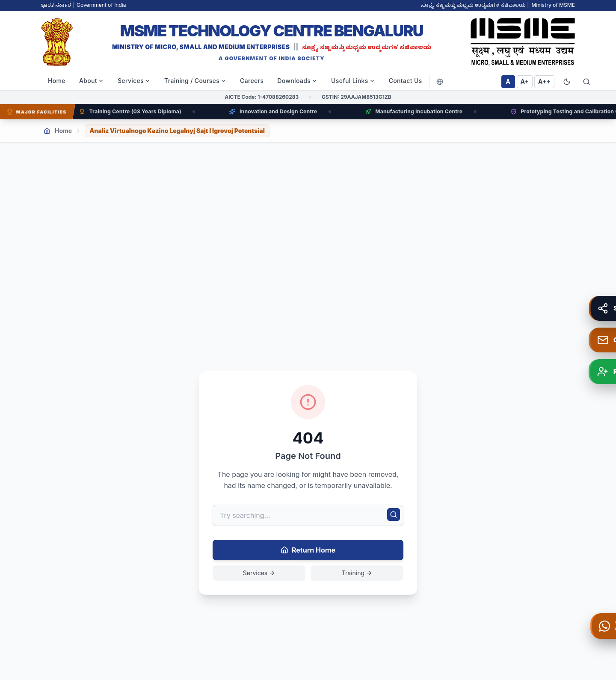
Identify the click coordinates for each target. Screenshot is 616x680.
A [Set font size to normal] (508, 81)
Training (357, 573)
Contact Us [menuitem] (406, 81)
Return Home (308, 550)
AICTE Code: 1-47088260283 (262, 97)
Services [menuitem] (134, 81)
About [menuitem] (92, 81)
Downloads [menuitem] (297, 81)
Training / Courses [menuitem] (195, 81)
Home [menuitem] (57, 81)
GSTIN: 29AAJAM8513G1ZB (357, 97)
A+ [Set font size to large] (525, 81)
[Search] (394, 514)
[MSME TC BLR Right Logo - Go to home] (523, 42)
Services (259, 573)
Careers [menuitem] (252, 81)
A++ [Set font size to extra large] (544, 81)
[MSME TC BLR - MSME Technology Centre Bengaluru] (271, 42)
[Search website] (586, 82)
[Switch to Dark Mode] (567, 82)
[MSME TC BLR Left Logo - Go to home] (57, 42)
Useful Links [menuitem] (353, 81)
